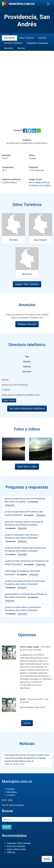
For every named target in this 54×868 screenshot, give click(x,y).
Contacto (11, 795)
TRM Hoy (11, 852)
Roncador (13, 240)
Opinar (27, 723)
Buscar (7, 827)
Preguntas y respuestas (38, 43)
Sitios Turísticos (26, 38)
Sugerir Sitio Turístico (27, 284)
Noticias (21, 48)
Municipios (12, 792)
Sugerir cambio (9, 400)
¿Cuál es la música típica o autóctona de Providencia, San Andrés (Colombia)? (23, 610)
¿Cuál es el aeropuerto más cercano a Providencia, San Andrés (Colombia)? (21, 538)
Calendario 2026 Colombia (19, 843)
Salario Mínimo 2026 (16, 849)
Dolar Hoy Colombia (16, 846)
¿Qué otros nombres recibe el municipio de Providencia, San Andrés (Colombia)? (24, 525)
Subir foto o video (27, 467)
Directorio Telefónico (13, 43)
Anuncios (42, 38)
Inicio (47, 859)
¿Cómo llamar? (10, 182)
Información (10, 38)
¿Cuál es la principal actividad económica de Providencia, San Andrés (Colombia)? (25, 584)
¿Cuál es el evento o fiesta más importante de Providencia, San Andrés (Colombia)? (25, 551)
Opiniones (9, 48)
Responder (10, 505)
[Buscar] (27, 819)
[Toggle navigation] (48, 4)
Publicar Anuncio (27, 324)
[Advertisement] (27, 87)
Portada (11, 789)
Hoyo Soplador (40, 240)
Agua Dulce (27, 274)
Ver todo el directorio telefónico (27, 409)
